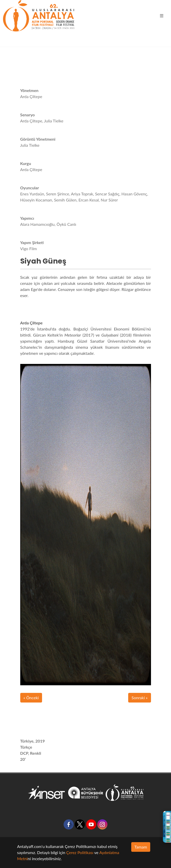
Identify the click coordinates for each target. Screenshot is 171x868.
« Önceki (31, 698)
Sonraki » (139, 698)
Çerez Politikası (80, 852)
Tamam (141, 847)
